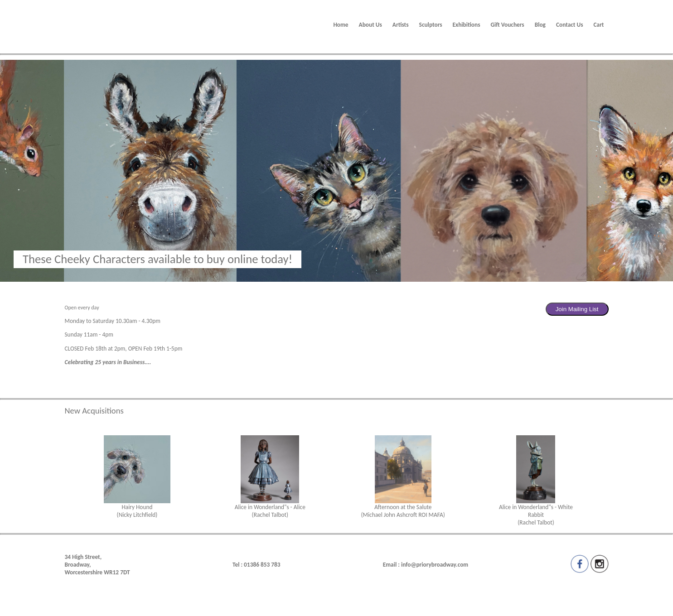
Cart (599, 25)
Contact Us (570, 25)
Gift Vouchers (507, 25)
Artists (401, 25)
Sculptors (431, 25)
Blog (540, 25)
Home (341, 25)
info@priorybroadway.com (435, 565)
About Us (370, 25)
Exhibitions (467, 25)
